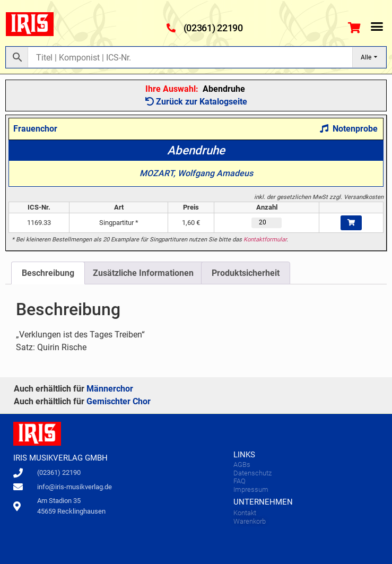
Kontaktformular (265, 240)
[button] (377, 26)
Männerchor (110, 389)
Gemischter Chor (119, 401)
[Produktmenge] (267, 223)
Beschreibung (48, 273)
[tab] (48, 273)
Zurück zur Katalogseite (196, 102)
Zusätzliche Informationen (143, 273)
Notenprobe (349, 129)
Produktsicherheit (246, 273)
